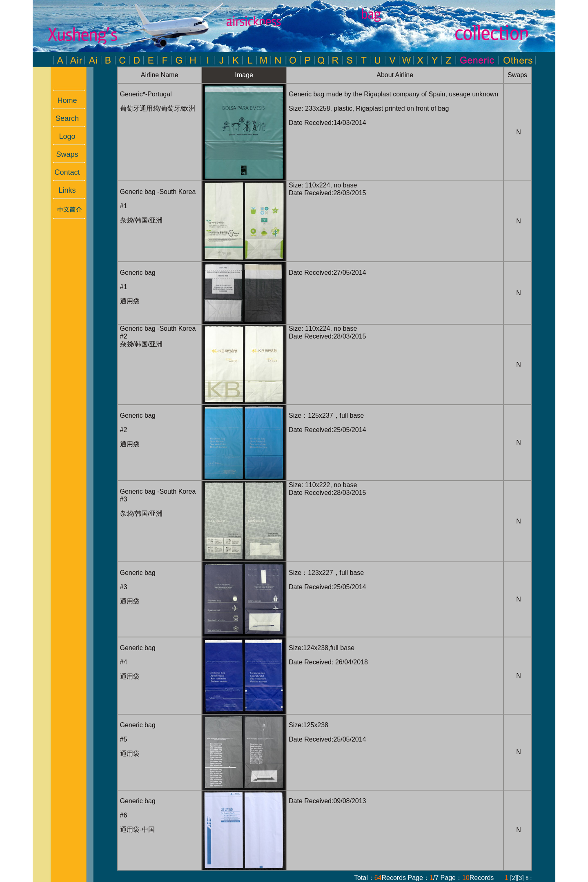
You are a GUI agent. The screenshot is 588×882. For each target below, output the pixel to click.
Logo (63, 136)
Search (63, 118)
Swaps (63, 154)
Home (63, 100)
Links (63, 190)
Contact (63, 172)
